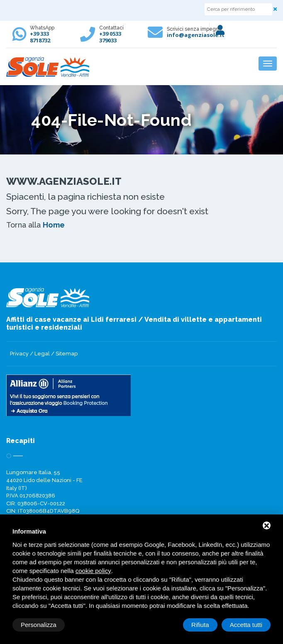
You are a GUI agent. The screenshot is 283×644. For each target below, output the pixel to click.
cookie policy (93, 571)
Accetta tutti (246, 625)
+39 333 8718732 (40, 37)
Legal (42, 354)
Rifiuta (200, 625)
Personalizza (39, 625)
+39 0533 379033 (110, 37)
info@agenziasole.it (196, 35)
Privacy (19, 354)
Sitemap (67, 354)
